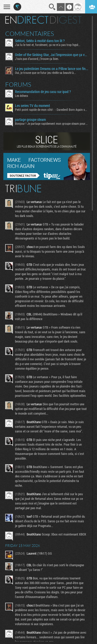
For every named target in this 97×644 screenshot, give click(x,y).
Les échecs (21, 96)
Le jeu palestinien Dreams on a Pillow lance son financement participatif (51, 69)
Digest (66, 20)
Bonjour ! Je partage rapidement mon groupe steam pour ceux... (51, 123)
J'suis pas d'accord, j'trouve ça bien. (37, 59)
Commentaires (30, 34)
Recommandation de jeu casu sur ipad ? (43, 92)
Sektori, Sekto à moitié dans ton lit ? (40, 41)
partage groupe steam (30, 120)
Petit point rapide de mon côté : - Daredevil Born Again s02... (51, 110)
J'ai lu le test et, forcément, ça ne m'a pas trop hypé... (48, 45)
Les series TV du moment (32, 106)
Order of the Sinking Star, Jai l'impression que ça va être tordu (51, 55)
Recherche (52, 7)
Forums (18, 84)
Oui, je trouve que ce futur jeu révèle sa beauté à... (46, 73)
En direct (27, 20)
